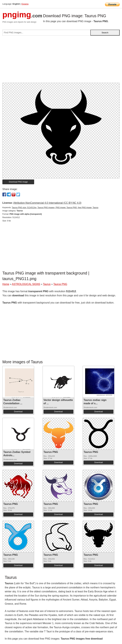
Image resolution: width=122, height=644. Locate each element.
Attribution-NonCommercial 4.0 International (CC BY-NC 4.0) (47, 203)
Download (18, 412)
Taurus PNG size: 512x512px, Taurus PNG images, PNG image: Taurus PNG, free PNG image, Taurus (55, 208)
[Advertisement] (61, 60)
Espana (25, 4)
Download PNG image (18, 182)
